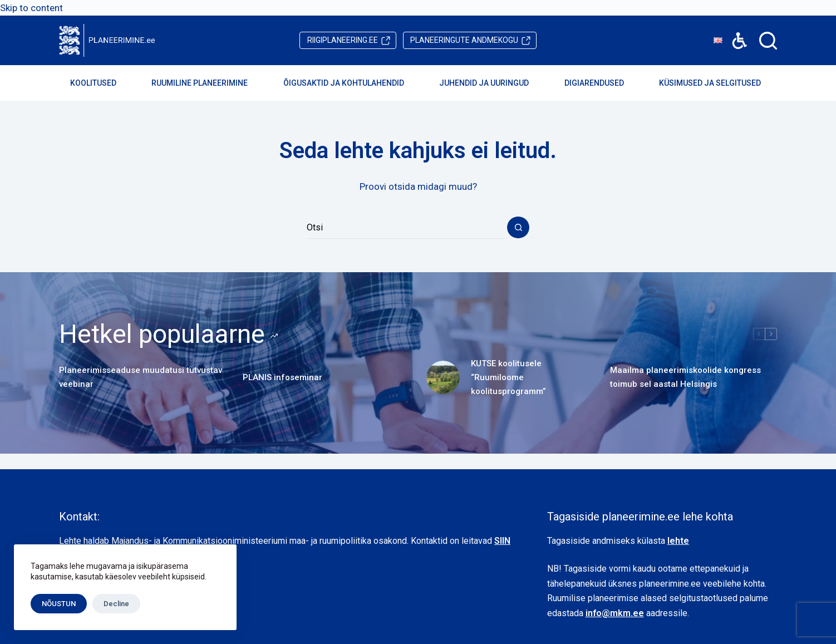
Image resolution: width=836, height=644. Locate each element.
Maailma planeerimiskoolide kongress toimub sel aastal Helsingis (685, 377)
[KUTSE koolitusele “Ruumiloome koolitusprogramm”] (443, 377)
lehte (678, 541)
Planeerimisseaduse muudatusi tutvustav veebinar (141, 377)
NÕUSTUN (59, 604)
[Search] (768, 41)
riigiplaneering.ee (343, 40)
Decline (116, 604)
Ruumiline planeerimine (207, 83)
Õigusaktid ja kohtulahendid (351, 83)
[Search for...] (407, 228)
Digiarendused (602, 83)
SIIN (502, 541)
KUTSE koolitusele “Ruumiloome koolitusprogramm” (508, 377)
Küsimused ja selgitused (717, 83)
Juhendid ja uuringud (491, 83)
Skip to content (31, 8)
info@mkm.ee (615, 613)
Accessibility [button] (734, 33)
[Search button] (518, 228)
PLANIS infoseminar (282, 377)
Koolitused (101, 83)
